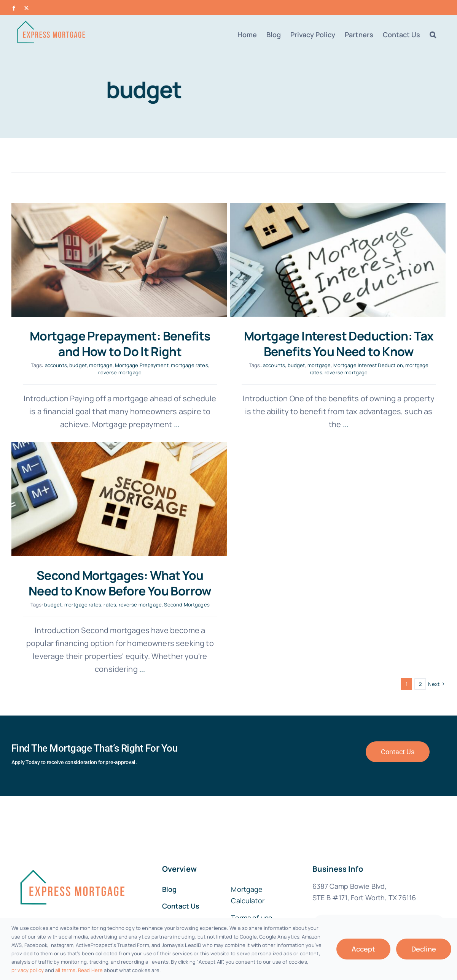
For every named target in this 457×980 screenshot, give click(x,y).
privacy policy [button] (28, 970)
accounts (56, 365)
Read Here (90, 970)
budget (78, 365)
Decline (424, 949)
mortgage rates (189, 365)
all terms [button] (65, 970)
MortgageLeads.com (411, 865)
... (331, 424)
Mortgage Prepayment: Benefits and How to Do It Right (120, 344)
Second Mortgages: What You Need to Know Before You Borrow (178, 536)
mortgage (101, 365)
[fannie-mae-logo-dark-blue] (72, 783)
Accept (363, 949)
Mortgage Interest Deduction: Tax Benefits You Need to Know (324, 344)
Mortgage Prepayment (142, 365)
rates (168, 557)
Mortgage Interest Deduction (354, 365)
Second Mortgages (245, 557)
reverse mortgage (120, 372)
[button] (433, 35)
